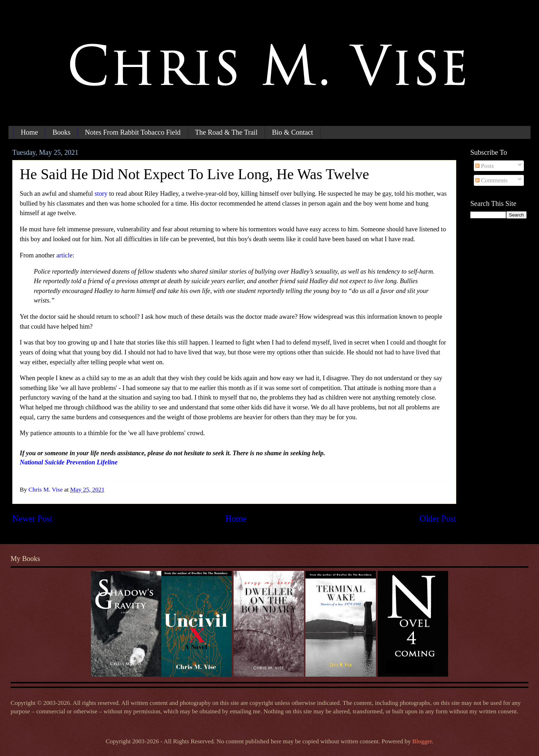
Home (29, 132)
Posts (485, 166)
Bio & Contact (293, 132)
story (101, 194)
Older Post (438, 519)
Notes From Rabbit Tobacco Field (133, 132)
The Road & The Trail (226, 132)
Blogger (422, 741)
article (64, 255)
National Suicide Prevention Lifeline (69, 462)
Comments (491, 180)
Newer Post (32, 519)
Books (61, 132)
